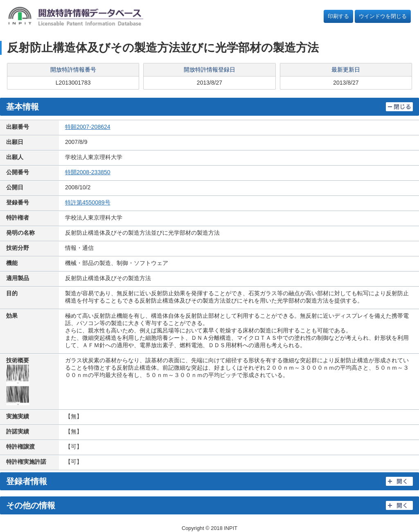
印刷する (338, 16)
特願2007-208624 (88, 127)
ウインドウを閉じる (383, 16)
